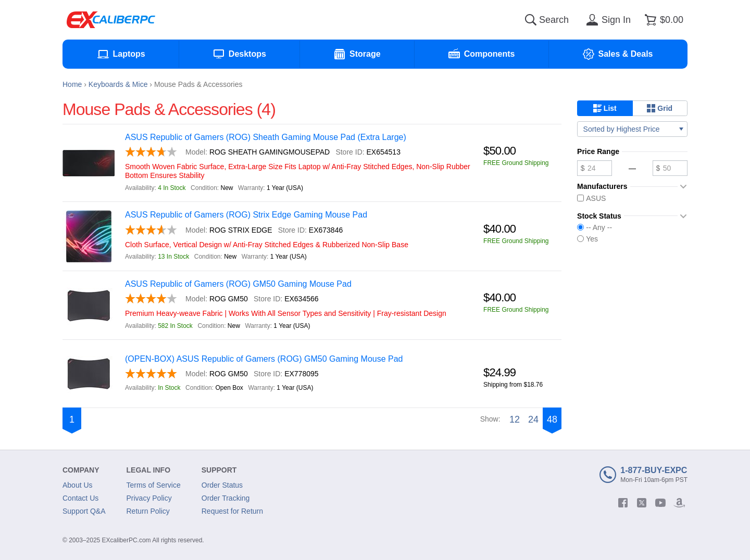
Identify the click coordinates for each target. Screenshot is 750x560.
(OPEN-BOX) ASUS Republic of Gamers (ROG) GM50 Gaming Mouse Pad (264, 359)
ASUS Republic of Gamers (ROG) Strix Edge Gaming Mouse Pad (246, 215)
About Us (78, 485)
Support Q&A (84, 511)
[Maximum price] (670, 168)
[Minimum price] (595, 168)
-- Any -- (595, 227)
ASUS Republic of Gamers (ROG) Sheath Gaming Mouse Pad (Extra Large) (266, 137)
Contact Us (80, 498)
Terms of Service (154, 485)
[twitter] (642, 503)
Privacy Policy (149, 498)
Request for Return (232, 511)
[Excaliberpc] (111, 20)
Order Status (222, 485)
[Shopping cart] (662, 20)
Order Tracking (226, 498)
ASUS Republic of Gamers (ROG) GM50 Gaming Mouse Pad (238, 284)
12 (515, 419)
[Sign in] (607, 20)
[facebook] (623, 503)
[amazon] (679, 503)
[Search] (531, 20)
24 (533, 419)
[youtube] (660, 503)
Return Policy (148, 511)
